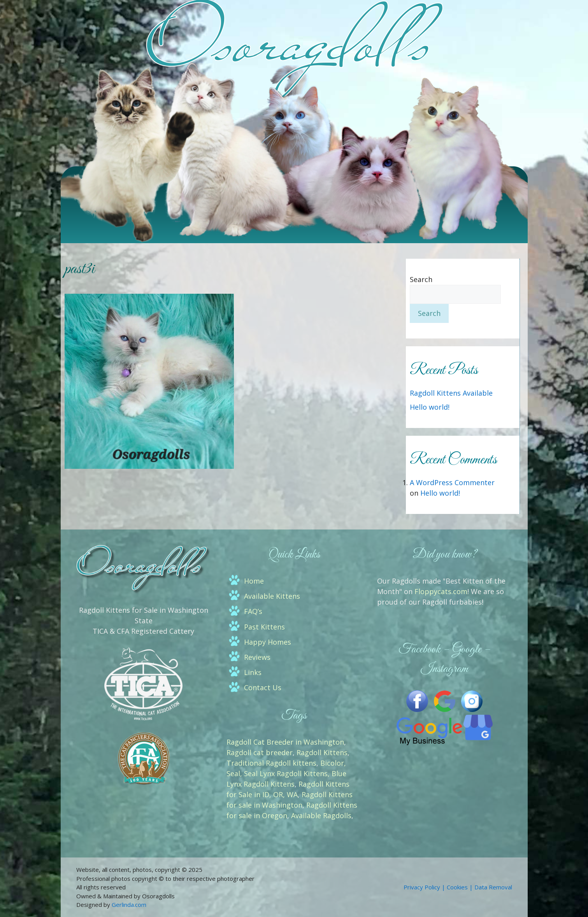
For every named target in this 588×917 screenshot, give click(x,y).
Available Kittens (272, 596)
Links (253, 672)
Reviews (257, 657)
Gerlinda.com (129, 905)
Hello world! (430, 407)
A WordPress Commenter (452, 482)
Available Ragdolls (321, 815)
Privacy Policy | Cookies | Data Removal (458, 887)
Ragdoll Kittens (322, 752)
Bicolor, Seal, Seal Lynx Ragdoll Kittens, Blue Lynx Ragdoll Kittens (286, 773)
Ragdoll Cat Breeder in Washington (285, 742)
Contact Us (263, 687)
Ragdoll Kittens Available (451, 393)
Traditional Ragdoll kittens (271, 763)
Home (254, 581)
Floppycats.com (441, 591)
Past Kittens (264, 627)
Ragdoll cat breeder (260, 752)
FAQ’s (253, 611)
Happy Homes (268, 642)
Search (421, 279)
